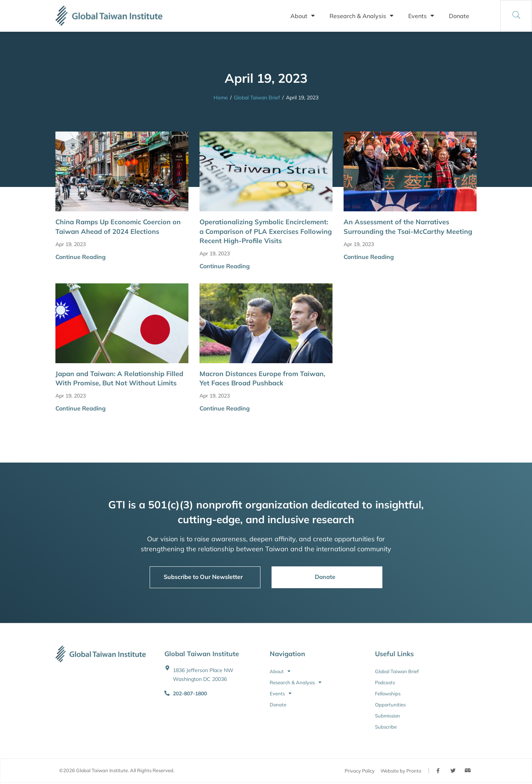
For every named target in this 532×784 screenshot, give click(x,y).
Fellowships (388, 693)
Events (421, 16)
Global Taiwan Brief (257, 98)
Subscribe (386, 727)
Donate (459, 16)
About (303, 16)
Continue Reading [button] (81, 257)
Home (221, 98)
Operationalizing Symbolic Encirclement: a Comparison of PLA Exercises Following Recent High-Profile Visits (266, 231)
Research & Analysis (362, 16)
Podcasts (385, 682)
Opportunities (390, 705)
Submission (388, 716)
